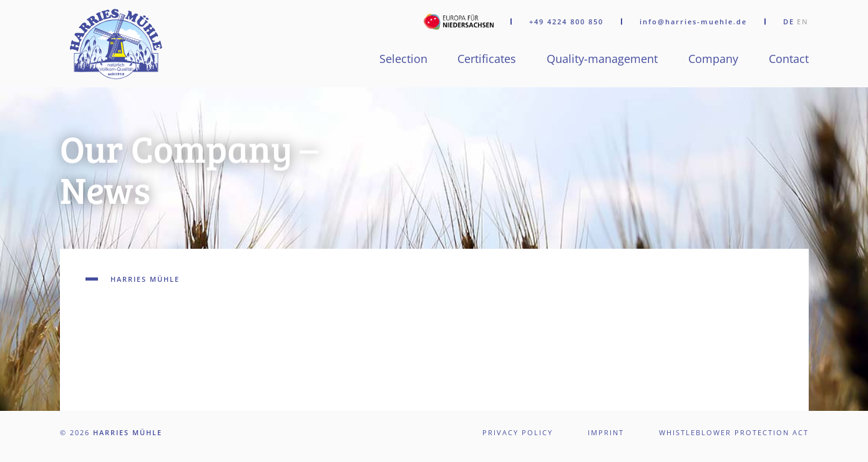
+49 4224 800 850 (566, 22)
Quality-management (602, 59)
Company (713, 59)
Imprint (606, 432)
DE (789, 22)
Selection (403, 59)
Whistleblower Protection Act (734, 432)
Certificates (487, 59)
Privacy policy (518, 432)
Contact (789, 59)
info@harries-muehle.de (693, 22)
